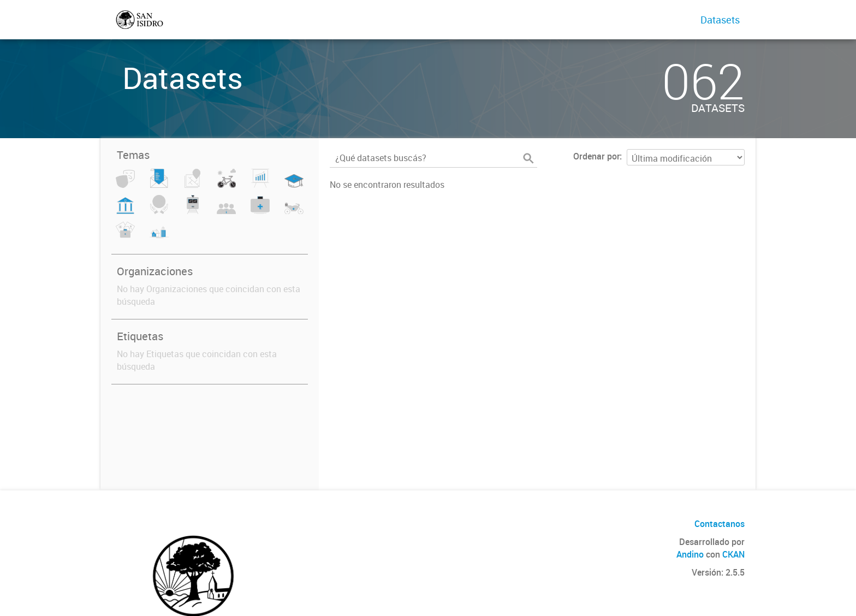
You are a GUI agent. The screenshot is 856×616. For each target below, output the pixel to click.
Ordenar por (596, 156)
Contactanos (720, 524)
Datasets (720, 20)
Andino (690, 554)
